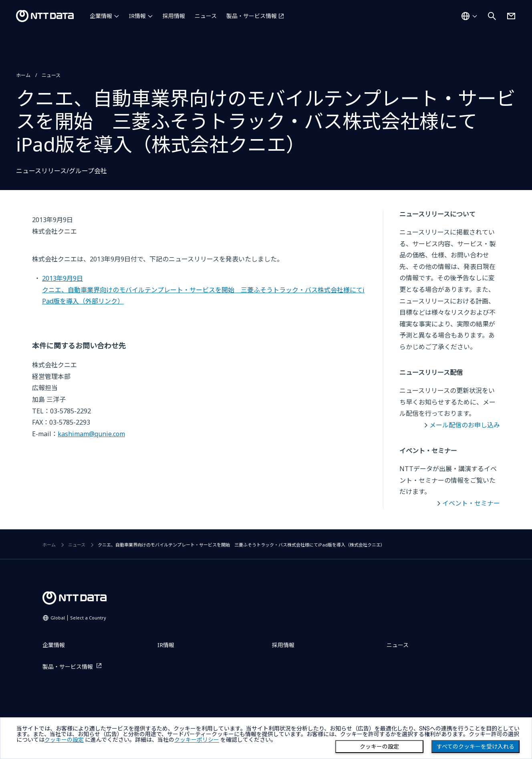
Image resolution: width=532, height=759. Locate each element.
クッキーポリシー (197, 740)
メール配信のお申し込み (465, 425)
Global (78, 618)
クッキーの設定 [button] (64, 740)
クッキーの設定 (379, 747)
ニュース (206, 16)
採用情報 (174, 16)
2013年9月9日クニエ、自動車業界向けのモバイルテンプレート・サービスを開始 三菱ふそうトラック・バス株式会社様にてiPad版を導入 (203, 290)
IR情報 (137, 16)
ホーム (23, 75)
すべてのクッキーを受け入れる (476, 747)
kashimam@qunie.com (91, 434)
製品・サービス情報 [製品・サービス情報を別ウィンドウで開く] (252, 16)
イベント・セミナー (471, 503)
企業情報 (101, 16)
